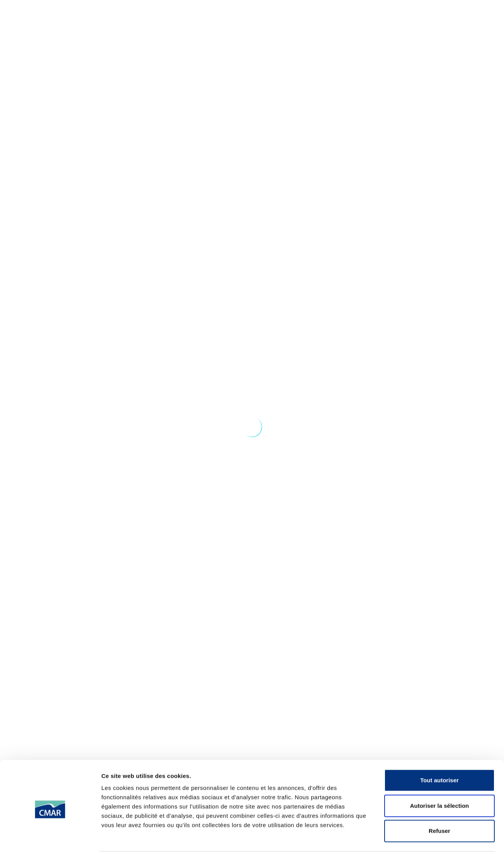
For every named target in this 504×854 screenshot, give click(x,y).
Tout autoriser (439, 393)
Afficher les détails (426, 501)
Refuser (439, 444)
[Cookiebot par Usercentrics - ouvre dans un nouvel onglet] (50, 502)
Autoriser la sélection (440, 419)
